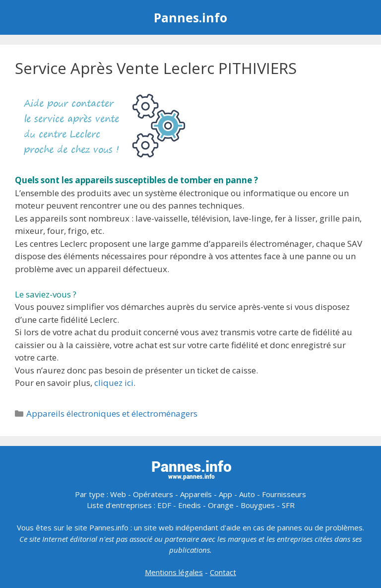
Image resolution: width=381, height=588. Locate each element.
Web (118, 494)
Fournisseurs (284, 494)
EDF (164, 505)
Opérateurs (153, 494)
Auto (247, 494)
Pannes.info (190, 17)
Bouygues (258, 505)
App (225, 494)
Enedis (190, 505)
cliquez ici (114, 383)
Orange (221, 505)
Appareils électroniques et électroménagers (112, 413)
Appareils (196, 494)
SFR (288, 505)
